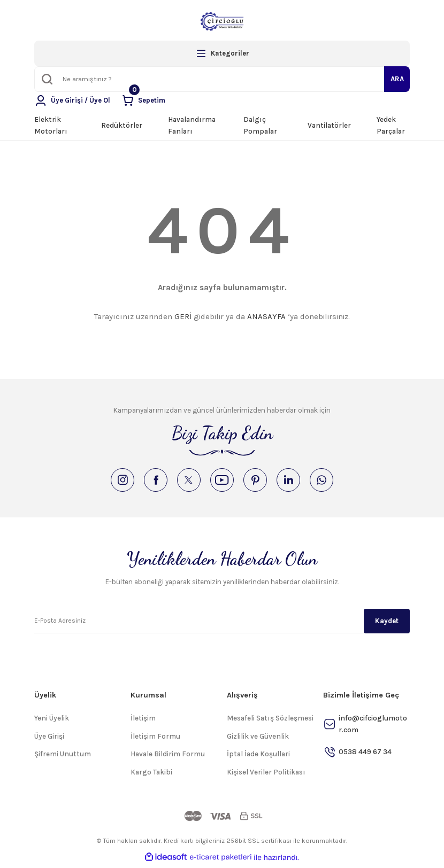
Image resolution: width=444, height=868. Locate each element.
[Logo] (222, 21)
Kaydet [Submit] (387, 623)
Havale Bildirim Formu (168, 757)
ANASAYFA (266, 316)
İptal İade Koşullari (258, 757)
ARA (397, 79)
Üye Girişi (49, 739)
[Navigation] (222, 53)
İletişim (143, 721)
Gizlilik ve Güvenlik (258, 739)
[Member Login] (73, 100)
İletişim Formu (155, 739)
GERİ (183, 316)
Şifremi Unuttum (63, 757)
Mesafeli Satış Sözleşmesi (270, 721)
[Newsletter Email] (222, 624)
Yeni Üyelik (52, 721)
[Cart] (145, 100)
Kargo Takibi (151, 775)
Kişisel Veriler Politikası (266, 775)
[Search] (222, 79)
